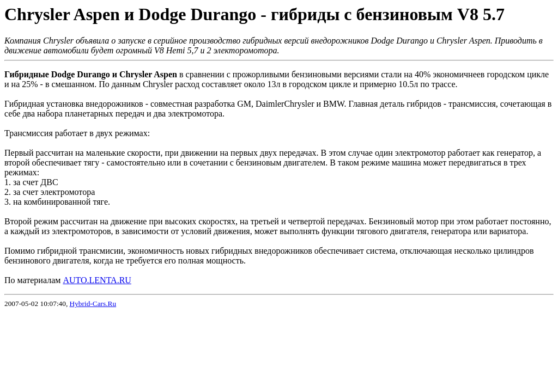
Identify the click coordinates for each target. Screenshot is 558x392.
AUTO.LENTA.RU (97, 280)
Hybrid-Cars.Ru (93, 304)
